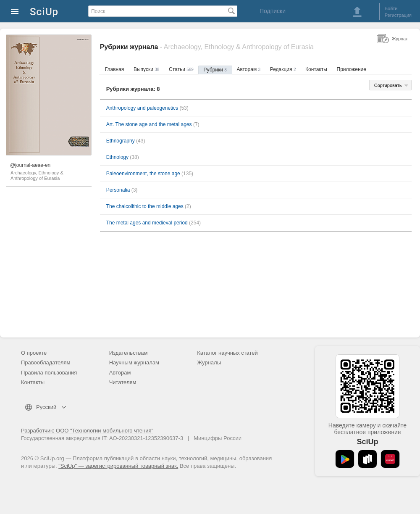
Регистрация (398, 15)
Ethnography (121, 141)
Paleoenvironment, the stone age (143, 174)
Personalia (118, 190)
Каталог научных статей (227, 353)
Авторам (248, 69)
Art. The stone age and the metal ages (149, 124)
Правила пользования (49, 373)
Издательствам (129, 353)
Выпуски (146, 69)
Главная (115, 69)
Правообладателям (46, 362)
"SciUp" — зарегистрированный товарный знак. (118, 466)
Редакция (283, 69)
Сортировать (388, 85)
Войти (391, 8)
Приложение (352, 69)
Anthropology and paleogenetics (142, 108)
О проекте (34, 353)
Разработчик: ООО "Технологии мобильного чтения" (87, 431)
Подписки (273, 11)
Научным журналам (134, 362)
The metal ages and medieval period (147, 223)
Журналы (209, 362)
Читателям (123, 382)
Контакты (316, 69)
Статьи (181, 69)
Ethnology (117, 157)
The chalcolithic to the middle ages (145, 206)
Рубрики (215, 70)
